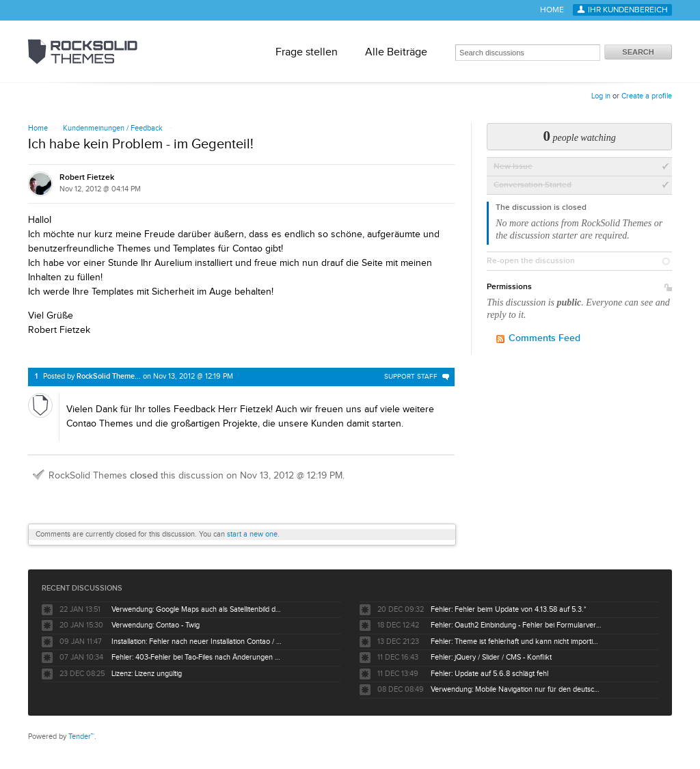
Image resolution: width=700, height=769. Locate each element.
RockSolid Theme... (109, 376)
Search (638, 52)
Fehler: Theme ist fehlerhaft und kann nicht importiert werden (516, 642)
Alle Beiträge (396, 52)
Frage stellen (307, 52)
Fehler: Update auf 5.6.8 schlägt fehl (489, 674)
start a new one (252, 534)
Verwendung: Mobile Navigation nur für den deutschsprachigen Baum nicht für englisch (516, 689)
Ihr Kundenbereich (628, 10)
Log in (601, 96)
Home (552, 10)
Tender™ (81, 737)
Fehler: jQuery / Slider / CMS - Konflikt (491, 657)
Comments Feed (544, 338)
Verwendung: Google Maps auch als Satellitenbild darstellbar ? (197, 609)
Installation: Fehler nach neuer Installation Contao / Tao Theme (197, 642)
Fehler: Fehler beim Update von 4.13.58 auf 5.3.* (509, 609)
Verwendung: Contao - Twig (156, 625)
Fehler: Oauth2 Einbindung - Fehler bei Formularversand (516, 625)
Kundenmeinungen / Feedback (113, 128)
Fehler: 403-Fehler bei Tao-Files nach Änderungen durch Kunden (197, 657)
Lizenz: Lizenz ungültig (147, 674)
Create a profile (647, 96)
